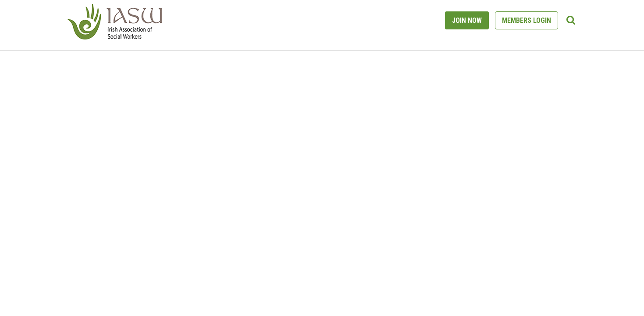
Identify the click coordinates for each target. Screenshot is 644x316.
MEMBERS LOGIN (527, 20)
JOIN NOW (467, 20)
